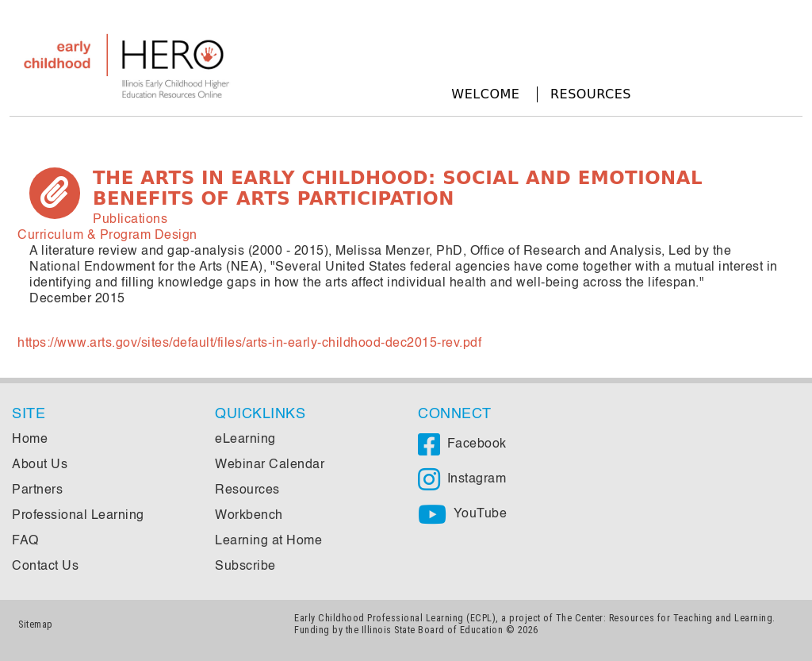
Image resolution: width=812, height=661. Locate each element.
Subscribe (245, 567)
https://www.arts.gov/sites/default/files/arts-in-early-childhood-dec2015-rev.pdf (249, 344)
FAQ (25, 541)
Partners (37, 490)
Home (30, 440)
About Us (40, 465)
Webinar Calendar (270, 465)
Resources (591, 94)
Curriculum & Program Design (107, 236)
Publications (130, 220)
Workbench (249, 516)
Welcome (485, 94)
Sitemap (36, 624)
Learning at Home (268, 541)
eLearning (245, 440)
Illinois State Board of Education (433, 630)
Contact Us (45, 567)
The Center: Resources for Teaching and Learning (665, 618)
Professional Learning (78, 516)
